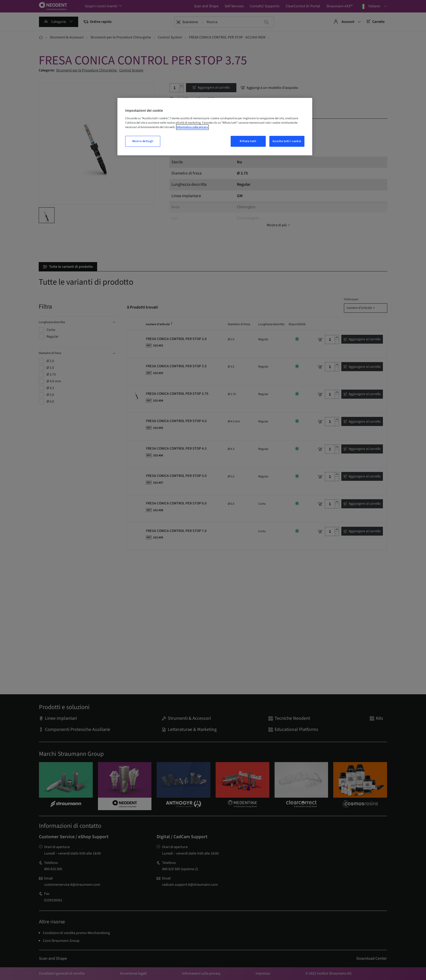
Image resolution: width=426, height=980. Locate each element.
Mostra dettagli (143, 141)
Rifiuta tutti (248, 141)
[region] (215, 127)
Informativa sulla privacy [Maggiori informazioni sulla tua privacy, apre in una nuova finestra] (192, 127)
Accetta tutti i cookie (287, 141)
